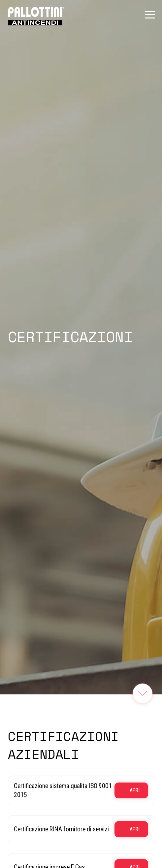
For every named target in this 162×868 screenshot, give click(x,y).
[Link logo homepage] (36, 16)
